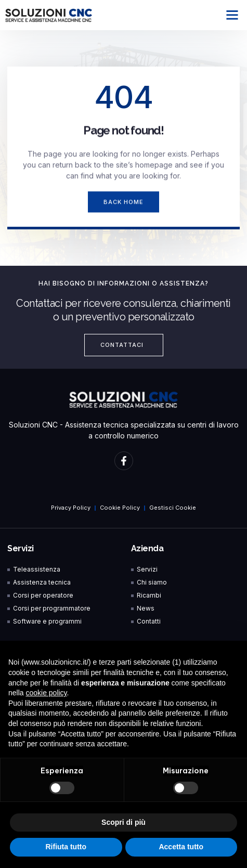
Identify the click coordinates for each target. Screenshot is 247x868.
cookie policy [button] (46, 693)
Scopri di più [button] (123, 822)
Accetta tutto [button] (181, 847)
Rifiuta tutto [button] (66, 847)
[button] (232, 15)
